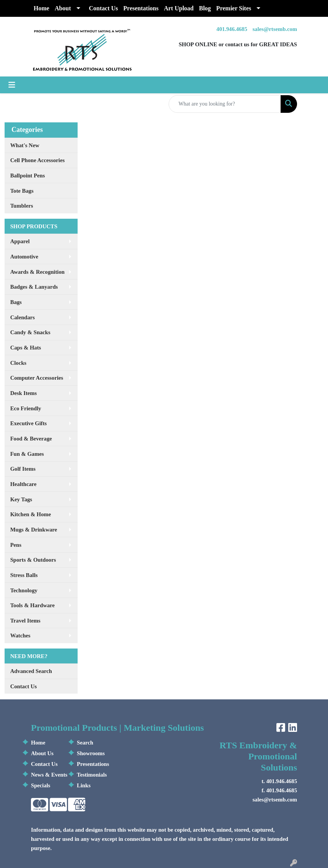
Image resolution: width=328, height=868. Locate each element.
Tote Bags (22, 191)
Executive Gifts (29, 423)
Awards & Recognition (37, 272)
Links (84, 785)
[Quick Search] (225, 104)
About (63, 8)
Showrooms (91, 753)
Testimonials (92, 775)
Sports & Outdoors (33, 560)
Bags (16, 302)
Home (41, 8)
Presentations (141, 8)
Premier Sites (234, 8)
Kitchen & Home (31, 514)
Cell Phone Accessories (37, 160)
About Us (42, 753)
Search (85, 743)
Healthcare (24, 484)
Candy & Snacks (30, 332)
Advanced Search (31, 671)
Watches (20, 636)
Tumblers (22, 206)
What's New (25, 145)
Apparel (20, 241)
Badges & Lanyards (34, 287)
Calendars (23, 317)
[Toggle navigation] (12, 85)
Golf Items (23, 469)
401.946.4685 (232, 29)
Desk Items (24, 393)
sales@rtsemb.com (275, 29)
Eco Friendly (26, 408)
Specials (41, 785)
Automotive (24, 257)
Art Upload (179, 8)
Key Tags (21, 499)
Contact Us (104, 8)
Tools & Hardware (32, 605)
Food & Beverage (31, 439)
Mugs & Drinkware (34, 530)
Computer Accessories (37, 378)
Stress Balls (24, 575)
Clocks (18, 363)
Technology (24, 590)
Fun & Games (27, 454)
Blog (205, 8)
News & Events (49, 775)
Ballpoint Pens (28, 176)
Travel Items (25, 621)
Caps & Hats (26, 348)
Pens (16, 545)
